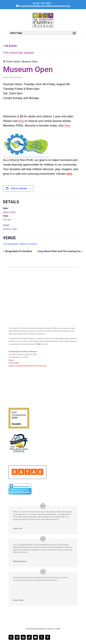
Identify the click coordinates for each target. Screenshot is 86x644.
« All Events (10, 46)
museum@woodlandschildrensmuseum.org (30, 366)
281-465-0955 (14, 363)
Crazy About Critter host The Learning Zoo (59, 251)
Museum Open (10, 229)
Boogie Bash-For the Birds (18, 251)
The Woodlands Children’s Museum (20, 244)
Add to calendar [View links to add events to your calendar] (19, 188)
